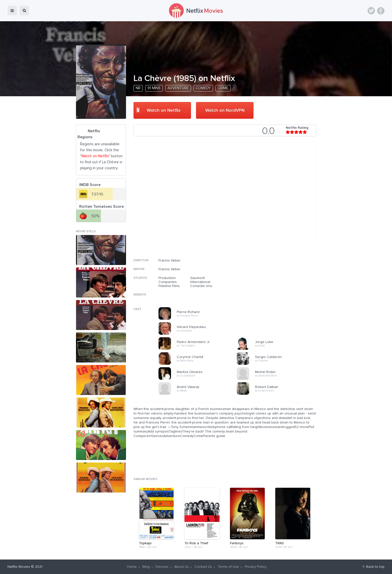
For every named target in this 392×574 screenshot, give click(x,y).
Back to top (375, 567)
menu (12, 10)
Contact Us (203, 567)
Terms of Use (228, 567)
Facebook (381, 11)
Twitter (371, 11)
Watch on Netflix (164, 110)
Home (132, 567)
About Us (181, 567)
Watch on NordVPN (225, 110)
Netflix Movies (19, 567)
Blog (146, 567)
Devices (162, 567)
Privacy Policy (255, 567)
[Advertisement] (278, 290)
